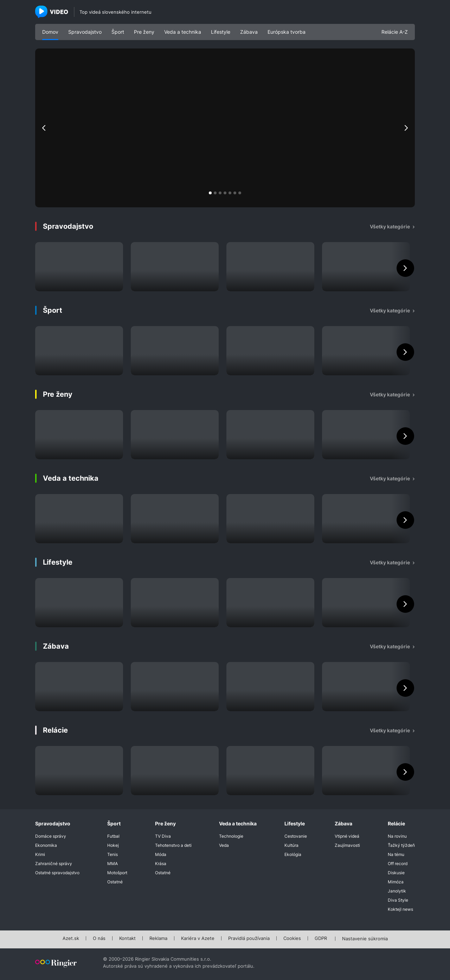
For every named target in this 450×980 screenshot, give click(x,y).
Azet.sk (71, 939)
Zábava (249, 32)
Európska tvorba (287, 32)
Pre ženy (144, 32)
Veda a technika (183, 32)
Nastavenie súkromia (365, 939)
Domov (50, 32)
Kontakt (127, 939)
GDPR (321, 939)
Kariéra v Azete (198, 939)
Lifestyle (221, 32)
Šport (118, 32)
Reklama (158, 939)
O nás (99, 939)
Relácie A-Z (395, 32)
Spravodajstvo (85, 32)
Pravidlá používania (249, 939)
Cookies (292, 939)
